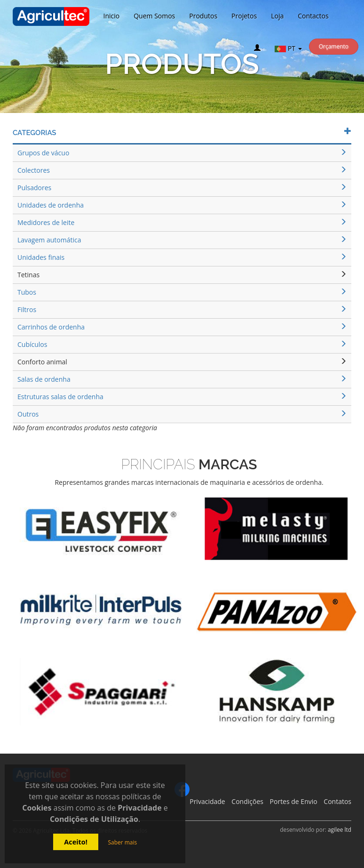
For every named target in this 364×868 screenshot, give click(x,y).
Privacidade (207, 801)
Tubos (182, 292)
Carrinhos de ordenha (182, 327)
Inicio (112, 16)
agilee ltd (340, 829)
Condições (247, 801)
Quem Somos (154, 16)
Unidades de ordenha (182, 205)
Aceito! (76, 842)
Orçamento (334, 46)
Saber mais (122, 842)
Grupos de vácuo (182, 153)
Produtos (203, 16)
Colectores (182, 170)
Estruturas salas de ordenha (182, 397)
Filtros (182, 309)
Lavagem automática (182, 240)
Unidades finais (182, 257)
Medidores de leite (182, 222)
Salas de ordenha (182, 379)
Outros (182, 414)
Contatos (337, 801)
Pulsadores (182, 188)
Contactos (313, 16)
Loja (277, 16)
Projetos (244, 16)
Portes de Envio (294, 801)
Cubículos (182, 344)
